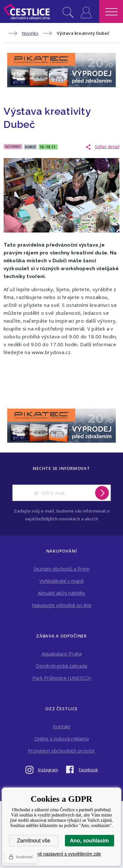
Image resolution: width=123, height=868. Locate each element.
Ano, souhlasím (89, 841)
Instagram (48, 770)
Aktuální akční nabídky (61, 593)
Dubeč (31, 147)
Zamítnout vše (34, 841)
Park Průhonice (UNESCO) (62, 678)
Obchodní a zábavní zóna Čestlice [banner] (27, 11)
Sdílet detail (107, 147)
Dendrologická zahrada (61, 666)
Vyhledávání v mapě (61, 581)
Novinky (30, 33)
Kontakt (62, 726)
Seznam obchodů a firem (61, 569)
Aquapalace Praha (62, 654)
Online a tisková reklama (62, 738)
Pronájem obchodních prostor (61, 751)
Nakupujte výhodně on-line (62, 605)
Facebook (88, 770)
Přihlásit (86, 11)
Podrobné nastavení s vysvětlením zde (61, 854)
